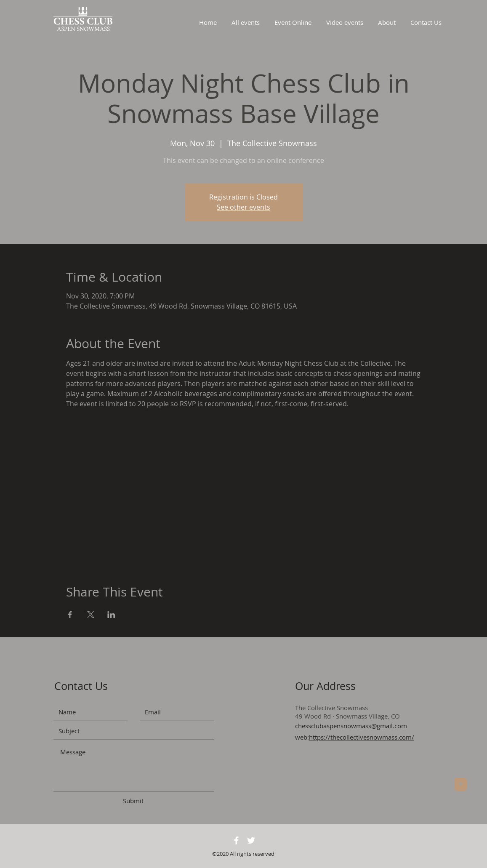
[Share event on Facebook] (70, 615)
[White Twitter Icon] (251, 840)
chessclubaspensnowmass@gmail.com (351, 726)
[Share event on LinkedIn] (111, 615)
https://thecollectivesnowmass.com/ (362, 737)
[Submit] (133, 801)
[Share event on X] (91, 615)
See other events (244, 207)
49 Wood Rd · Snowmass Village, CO (347, 716)
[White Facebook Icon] (236, 840)
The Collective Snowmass (331, 708)
